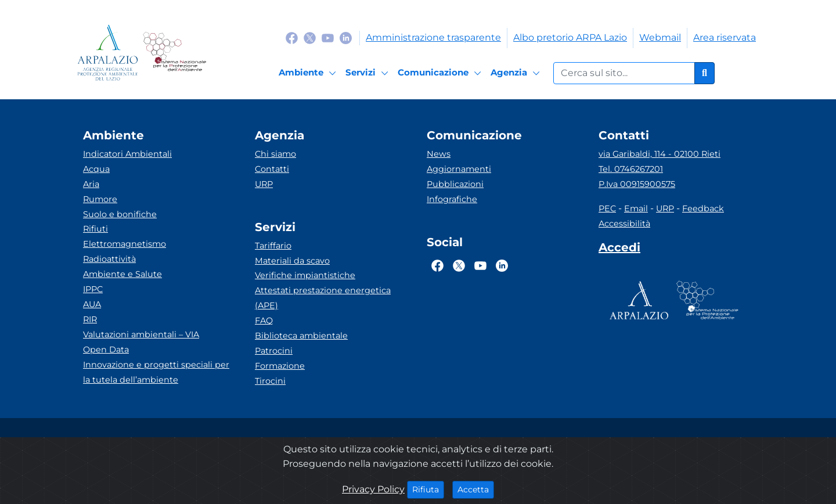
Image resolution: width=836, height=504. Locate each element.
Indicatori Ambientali (127, 154)
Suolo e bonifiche (120, 214)
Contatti (272, 169)
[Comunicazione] (441, 73)
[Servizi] (369, 73)
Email (636, 208)
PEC (607, 208)
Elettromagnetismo (125, 244)
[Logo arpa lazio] (108, 53)
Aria (91, 184)
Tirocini (270, 381)
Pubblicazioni (455, 184)
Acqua (96, 169)
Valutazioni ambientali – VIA (141, 334)
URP (264, 184)
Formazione (280, 366)
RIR (90, 319)
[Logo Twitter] (310, 37)
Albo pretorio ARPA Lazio (570, 37)
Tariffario (273, 246)
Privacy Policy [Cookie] (373, 489)
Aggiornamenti (459, 169)
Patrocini (274, 351)
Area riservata (725, 37)
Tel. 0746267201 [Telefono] (631, 169)
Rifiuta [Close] (428, 489)
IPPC (93, 289)
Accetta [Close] (476, 489)
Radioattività (109, 259)
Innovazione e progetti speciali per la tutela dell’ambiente (156, 372)
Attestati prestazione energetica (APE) (323, 298)
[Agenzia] (517, 73)
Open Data (106, 350)
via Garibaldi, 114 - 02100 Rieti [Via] (660, 154)
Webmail (660, 37)
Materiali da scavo (292, 261)
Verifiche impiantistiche (305, 275)
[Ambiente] (309, 73)
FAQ (264, 321)
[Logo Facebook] (292, 37)
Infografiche (452, 199)
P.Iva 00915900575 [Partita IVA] (637, 184)
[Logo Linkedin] (346, 37)
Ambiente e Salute (122, 274)
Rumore (100, 199)
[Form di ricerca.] (624, 73)
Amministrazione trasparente (433, 37)
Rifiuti (96, 229)
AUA (92, 304)
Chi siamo (275, 154)
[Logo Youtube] (328, 37)
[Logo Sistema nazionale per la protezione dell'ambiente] (174, 53)
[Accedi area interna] (619, 250)
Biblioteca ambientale (301, 336)
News (439, 154)
